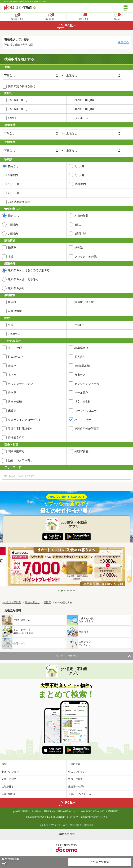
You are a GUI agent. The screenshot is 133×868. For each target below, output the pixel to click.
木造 (11, 256)
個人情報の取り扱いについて (66, 817)
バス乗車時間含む (19, 202)
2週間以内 (81, 234)
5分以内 (13, 175)
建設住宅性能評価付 (87, 429)
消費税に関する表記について (93, 817)
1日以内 (13, 225)
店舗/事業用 (8, 794)
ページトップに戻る (66, 656)
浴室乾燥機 (15, 402)
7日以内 (13, 234)
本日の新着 (81, 216)
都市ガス (80, 375)
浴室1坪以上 (82, 402)
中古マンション (77, 772)
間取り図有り (16, 451)
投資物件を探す (77, 787)
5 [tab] (71, 591)
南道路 (12, 366)
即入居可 (80, 357)
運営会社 (88, 825)
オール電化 (81, 393)
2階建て (79, 325)
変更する (123, 42)
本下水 (12, 375)
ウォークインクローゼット (25, 420)
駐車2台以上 (16, 357)
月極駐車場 (74, 764)
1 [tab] (59, 591)
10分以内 (14, 184)
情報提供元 (113, 811)
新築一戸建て (9, 779)
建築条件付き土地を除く (23, 279)
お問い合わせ (75, 825)
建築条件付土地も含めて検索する (29, 270)
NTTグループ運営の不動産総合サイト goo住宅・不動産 (25, 1)
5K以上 (12, 118)
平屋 (11, 325)
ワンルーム (81, 118)
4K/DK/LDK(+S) (84, 109)
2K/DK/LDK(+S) (84, 100)
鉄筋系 (12, 248)
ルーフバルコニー (86, 411)
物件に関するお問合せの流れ (93, 811)
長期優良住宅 (16, 438)
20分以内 (14, 193)
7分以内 (79, 175)
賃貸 (4, 764)
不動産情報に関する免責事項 (38, 817)
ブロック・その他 (86, 256)
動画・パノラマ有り (20, 460)
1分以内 (79, 166)
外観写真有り (83, 451)
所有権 (12, 302)
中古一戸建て (76, 779)
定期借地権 (15, 311)
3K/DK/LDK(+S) (18, 109)
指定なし (14, 166)
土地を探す (8, 787)
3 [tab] (65, 591)
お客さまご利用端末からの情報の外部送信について (56, 811)
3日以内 (79, 225)
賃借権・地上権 (84, 302)
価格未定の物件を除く (22, 86)
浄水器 (12, 393)
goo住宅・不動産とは (22, 811)
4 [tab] (68, 591)
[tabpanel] (66, 567)
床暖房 (12, 411)
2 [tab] (62, 591)
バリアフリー (83, 420)
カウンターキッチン (20, 384)
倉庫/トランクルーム (80, 794)
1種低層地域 (82, 366)
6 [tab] (74, 591)
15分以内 (80, 184)
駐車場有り (81, 348)
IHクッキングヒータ (87, 384)
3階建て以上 (16, 334)
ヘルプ (64, 825)
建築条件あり (16, 288)
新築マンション (10, 772)
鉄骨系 (79, 248)
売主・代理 (15, 348)
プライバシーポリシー (49, 825)
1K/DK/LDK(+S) (18, 100)
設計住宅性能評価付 (20, 429)
